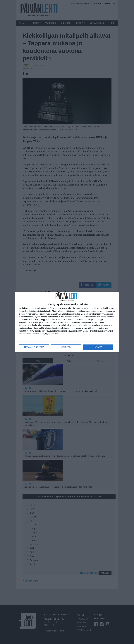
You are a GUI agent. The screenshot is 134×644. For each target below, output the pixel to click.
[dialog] (67, 322)
